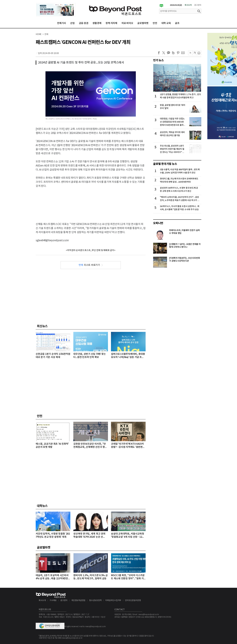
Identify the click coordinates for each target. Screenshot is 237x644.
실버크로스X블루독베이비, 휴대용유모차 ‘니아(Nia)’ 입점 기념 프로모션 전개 (128, 356)
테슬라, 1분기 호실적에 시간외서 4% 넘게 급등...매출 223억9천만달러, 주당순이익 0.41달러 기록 (53, 577)
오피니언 (158, 223)
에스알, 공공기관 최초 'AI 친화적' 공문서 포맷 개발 (52, 445)
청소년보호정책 (95, 600)
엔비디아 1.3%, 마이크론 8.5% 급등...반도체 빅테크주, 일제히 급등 (90, 577)
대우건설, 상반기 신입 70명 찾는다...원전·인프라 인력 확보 (90, 356)
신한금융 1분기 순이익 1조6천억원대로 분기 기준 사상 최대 (53, 356)
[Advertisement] (91, 203)
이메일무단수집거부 (113, 600)
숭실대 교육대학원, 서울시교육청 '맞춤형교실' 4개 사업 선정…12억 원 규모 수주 (128, 536)
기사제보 (53, 600)
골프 (177, 23)
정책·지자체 (111, 23)
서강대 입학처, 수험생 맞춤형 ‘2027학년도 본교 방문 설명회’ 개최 (53, 535)
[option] (56, 10)
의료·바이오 (127, 23)
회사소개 (188, 5)
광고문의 (198, 5)
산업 (72, 23)
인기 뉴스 (158, 60)
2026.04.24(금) (176, 5)
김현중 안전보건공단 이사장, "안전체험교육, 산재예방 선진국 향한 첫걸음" (90, 446)
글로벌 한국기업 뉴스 (165, 164)
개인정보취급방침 (78, 600)
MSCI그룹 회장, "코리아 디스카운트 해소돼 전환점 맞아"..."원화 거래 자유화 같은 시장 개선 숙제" (128, 577)
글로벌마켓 (143, 23)
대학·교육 (166, 23)
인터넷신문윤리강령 (133, 600)
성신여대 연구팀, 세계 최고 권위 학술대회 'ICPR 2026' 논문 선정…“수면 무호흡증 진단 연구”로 (90, 536)
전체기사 (62, 23)
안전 (155, 23)
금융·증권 (84, 23)
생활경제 (97, 23)
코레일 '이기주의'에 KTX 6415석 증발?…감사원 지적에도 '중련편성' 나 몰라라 (128, 446)
